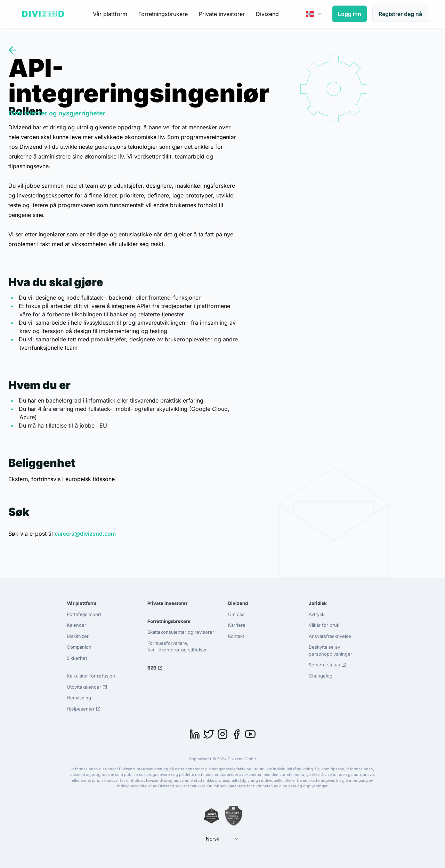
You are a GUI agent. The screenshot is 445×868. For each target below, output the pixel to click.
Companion (79, 647)
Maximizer (78, 636)
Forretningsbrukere (163, 14)
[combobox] (314, 14)
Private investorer (222, 14)
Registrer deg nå (400, 14)
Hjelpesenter (84, 709)
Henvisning (79, 698)
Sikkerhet (77, 658)
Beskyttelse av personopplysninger (330, 650)
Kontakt (236, 636)
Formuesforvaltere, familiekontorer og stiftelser (177, 647)
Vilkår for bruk (324, 625)
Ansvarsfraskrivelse (330, 636)
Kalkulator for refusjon (91, 676)
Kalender (76, 625)
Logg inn (350, 14)
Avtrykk (317, 614)
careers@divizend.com (85, 534)
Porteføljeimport (84, 614)
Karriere (237, 625)
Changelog (321, 676)
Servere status (327, 665)
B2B (155, 668)
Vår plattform (110, 14)
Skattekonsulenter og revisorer (181, 632)
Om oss (236, 614)
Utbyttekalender (87, 687)
